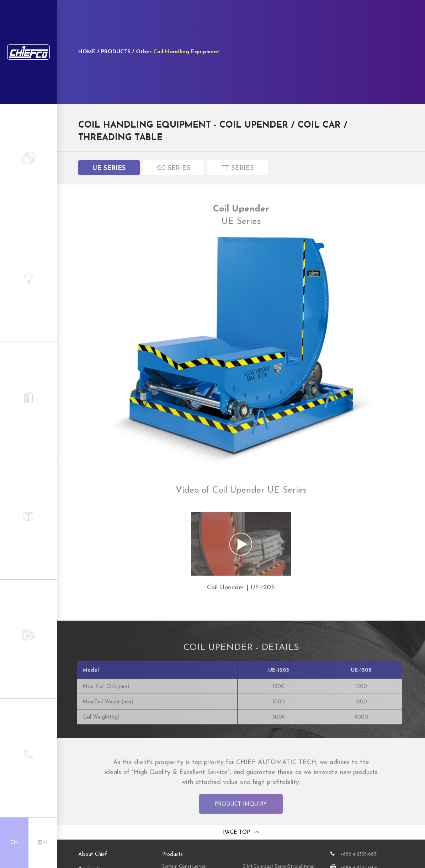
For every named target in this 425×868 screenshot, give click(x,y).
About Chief (93, 855)
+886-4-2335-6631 (359, 854)
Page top (237, 833)
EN (14, 843)
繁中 (43, 843)
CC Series (174, 171)
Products (172, 855)
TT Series (238, 171)
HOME (87, 52)
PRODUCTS (116, 52)
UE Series (109, 171)
